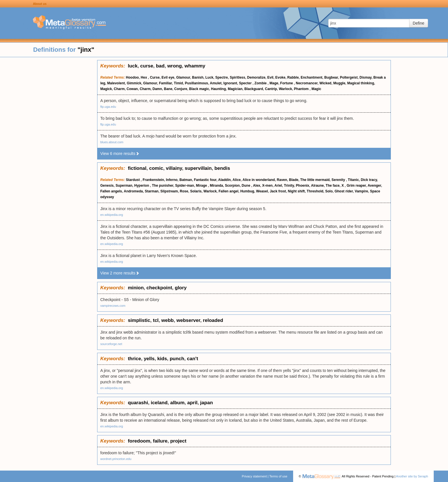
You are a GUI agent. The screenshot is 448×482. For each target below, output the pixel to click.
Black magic (199, 89)
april (192, 403)
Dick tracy (369, 180)
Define (419, 23)
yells (149, 359)
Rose (184, 191)
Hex (144, 77)
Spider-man (185, 186)
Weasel (262, 191)
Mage (274, 83)
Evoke (280, 77)
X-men (267, 186)
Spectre (221, 77)
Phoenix (303, 186)
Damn (157, 89)
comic (156, 168)
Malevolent (116, 83)
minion (136, 288)
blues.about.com (112, 142)
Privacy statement (254, 476)
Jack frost (278, 191)
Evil (270, 77)
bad (160, 66)
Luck (209, 77)
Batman (186, 180)
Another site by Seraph (412, 476)
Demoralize (256, 77)
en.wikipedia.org (112, 215)
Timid (178, 83)
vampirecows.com (113, 306)
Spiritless (237, 77)
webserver (188, 320)
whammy (195, 66)
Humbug (247, 191)
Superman (124, 186)
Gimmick (134, 83)
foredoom (139, 441)
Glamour (183, 77)
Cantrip (271, 89)
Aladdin (225, 180)
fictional (137, 168)
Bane (168, 89)
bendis (222, 168)
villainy (174, 168)
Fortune (287, 83)
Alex (256, 186)
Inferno (172, 180)
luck (133, 66)
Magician (235, 89)
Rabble (293, 77)
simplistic (139, 320)
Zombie (261, 83)
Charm (119, 89)
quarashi (138, 403)
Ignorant (230, 83)
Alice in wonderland (259, 180)
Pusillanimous (196, 83)
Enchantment (311, 77)
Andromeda (133, 191)
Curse (155, 77)
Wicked (325, 83)
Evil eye (168, 77)
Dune (246, 186)
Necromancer (307, 83)
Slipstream (169, 191)
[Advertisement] (49, 146)
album (177, 403)
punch (177, 359)
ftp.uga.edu (108, 107)
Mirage (202, 186)
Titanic (353, 180)
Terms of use (278, 476)
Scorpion (232, 186)
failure (160, 441)
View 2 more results (120, 273)
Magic (316, 89)
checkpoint (159, 288)
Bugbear (331, 77)
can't (192, 359)
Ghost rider (344, 191)
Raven (282, 180)
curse (147, 66)
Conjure (181, 89)
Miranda (216, 186)
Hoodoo (132, 77)
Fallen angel (228, 191)
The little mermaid (315, 180)
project (178, 441)
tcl (156, 320)
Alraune (317, 186)
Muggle (339, 83)
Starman (152, 191)
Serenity (339, 180)
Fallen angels (111, 191)
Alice (237, 180)
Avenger (374, 186)
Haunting (219, 89)
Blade (294, 180)
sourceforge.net (111, 344)
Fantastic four (205, 180)
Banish (198, 77)
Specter (246, 83)
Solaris (196, 191)
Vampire (362, 191)
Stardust (133, 180)
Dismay (365, 77)
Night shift (296, 191)
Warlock (285, 89)
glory (181, 288)
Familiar (165, 83)
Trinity (289, 186)
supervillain (198, 168)
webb (168, 320)
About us (40, 4)
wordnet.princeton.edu (116, 459)
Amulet (216, 83)
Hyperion (142, 186)
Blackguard (254, 89)
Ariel (278, 186)
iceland (159, 403)
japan (207, 403)
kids (162, 359)
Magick (106, 89)
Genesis (107, 186)
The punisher (163, 186)
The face (333, 186)
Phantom (302, 89)
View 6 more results (120, 154)
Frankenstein (153, 180)
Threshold (315, 191)
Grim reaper (356, 186)
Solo (329, 191)
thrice (134, 359)
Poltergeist (349, 77)
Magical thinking (361, 83)
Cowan (132, 89)
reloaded (213, 320)
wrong (174, 66)
